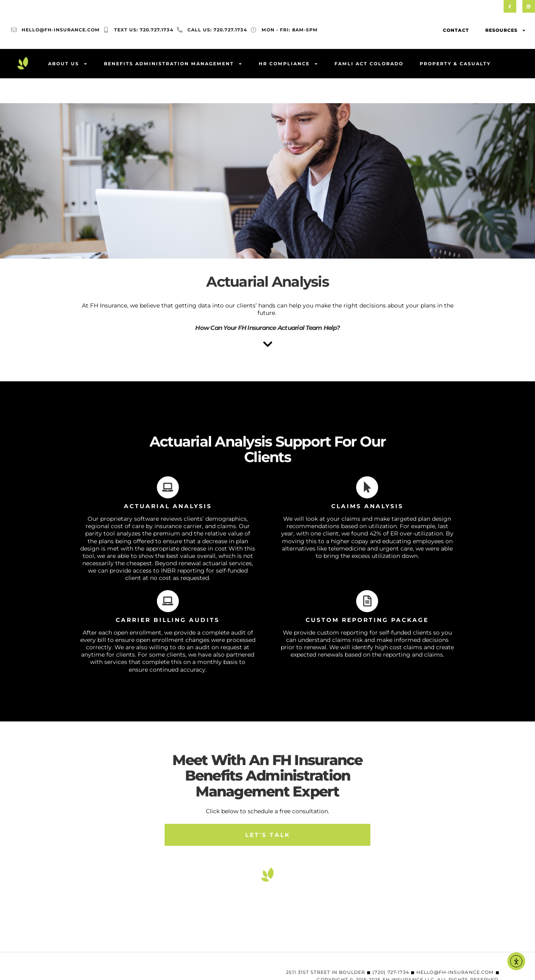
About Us (68, 64)
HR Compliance (288, 64)
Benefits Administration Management (173, 64)
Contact (456, 31)
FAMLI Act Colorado (369, 64)
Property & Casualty (455, 64)
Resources (506, 31)
